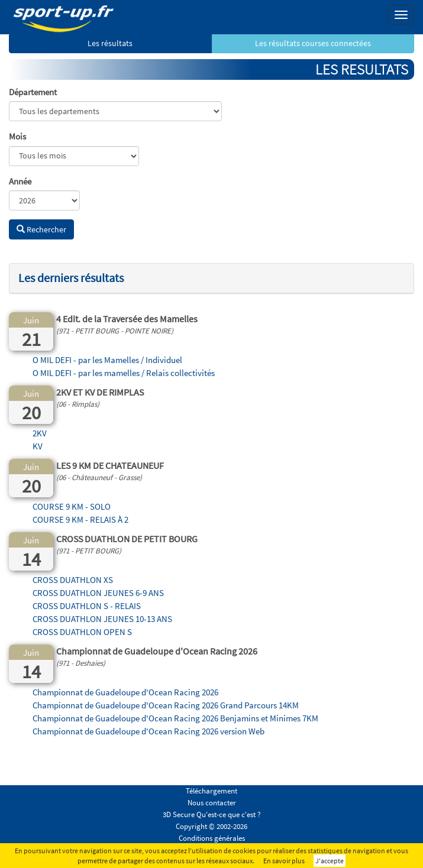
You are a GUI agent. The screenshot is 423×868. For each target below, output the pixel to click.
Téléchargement (211, 791)
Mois (17, 136)
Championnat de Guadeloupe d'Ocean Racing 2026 (125, 692)
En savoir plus (284, 861)
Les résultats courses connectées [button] (313, 43)
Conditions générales (212, 838)
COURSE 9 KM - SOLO (72, 506)
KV (38, 446)
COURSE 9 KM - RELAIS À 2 (80, 519)
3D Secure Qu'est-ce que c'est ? (212, 814)
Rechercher (41, 229)
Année (20, 181)
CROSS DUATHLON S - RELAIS (87, 606)
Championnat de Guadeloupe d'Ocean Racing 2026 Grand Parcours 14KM (166, 705)
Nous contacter (212, 803)
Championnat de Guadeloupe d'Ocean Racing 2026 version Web (148, 731)
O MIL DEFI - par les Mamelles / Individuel (107, 360)
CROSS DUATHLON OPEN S (82, 632)
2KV (40, 433)
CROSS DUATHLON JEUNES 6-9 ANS (98, 593)
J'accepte (330, 861)
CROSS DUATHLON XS (73, 580)
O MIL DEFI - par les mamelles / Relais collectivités (124, 373)
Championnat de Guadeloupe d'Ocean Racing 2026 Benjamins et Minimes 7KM (175, 718)
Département (33, 92)
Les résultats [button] (110, 43)
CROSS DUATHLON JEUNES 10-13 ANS (102, 619)
